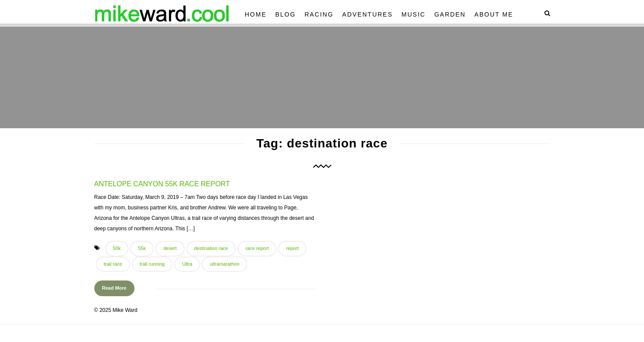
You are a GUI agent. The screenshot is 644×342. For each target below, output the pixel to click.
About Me (494, 14)
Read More (114, 288)
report (292, 248)
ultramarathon (224, 264)
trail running (152, 264)
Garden (450, 14)
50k (117, 248)
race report (257, 248)
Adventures (368, 14)
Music (414, 14)
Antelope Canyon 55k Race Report (162, 184)
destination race (211, 248)
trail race (113, 264)
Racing (319, 14)
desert (170, 248)
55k (142, 248)
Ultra (187, 264)
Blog (286, 14)
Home (256, 14)
